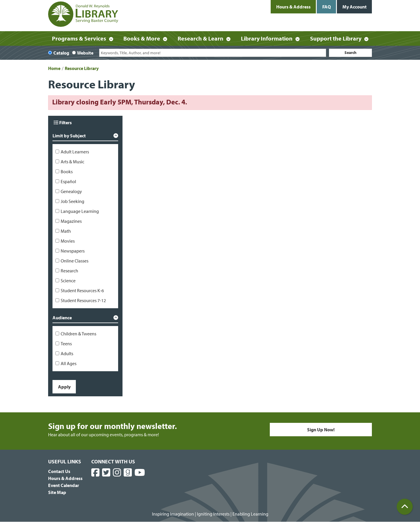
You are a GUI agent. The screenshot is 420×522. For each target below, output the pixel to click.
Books (67, 171)
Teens (66, 344)
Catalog (61, 53)
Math (66, 231)
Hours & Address (293, 7)
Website (85, 53)
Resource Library (82, 68)
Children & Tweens (78, 334)
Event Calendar (64, 485)
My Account (355, 7)
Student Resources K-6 (82, 290)
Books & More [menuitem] (142, 38)
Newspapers (73, 251)
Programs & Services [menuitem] (79, 38)
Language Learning (80, 211)
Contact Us (59, 471)
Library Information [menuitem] (267, 38)
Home (54, 68)
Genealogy (71, 191)
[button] (85, 137)
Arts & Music (72, 162)
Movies (68, 241)
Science (68, 281)
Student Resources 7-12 (83, 300)
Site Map (57, 492)
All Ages (69, 363)
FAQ (327, 7)
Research (69, 271)
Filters (63, 122)
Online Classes (75, 261)
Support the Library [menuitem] (336, 38)
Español (68, 181)
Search (350, 52)
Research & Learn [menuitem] (201, 38)
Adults (67, 353)
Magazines (71, 221)
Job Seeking (72, 201)
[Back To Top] (405, 507)
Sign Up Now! (321, 430)
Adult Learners (75, 152)
